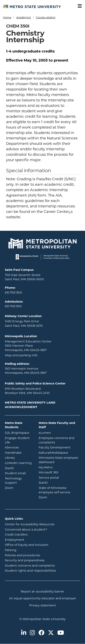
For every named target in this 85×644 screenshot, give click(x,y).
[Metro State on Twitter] (51, 633)
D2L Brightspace (19, 433)
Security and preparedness (25, 560)
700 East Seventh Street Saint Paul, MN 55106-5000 (24, 277)
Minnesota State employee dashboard (59, 460)
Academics (24, 17)
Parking (11, 550)
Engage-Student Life (19, 440)
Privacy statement (42, 605)
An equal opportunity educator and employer (43, 598)
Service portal (59, 477)
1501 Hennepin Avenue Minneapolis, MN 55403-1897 (26, 371)
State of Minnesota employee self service (59, 490)
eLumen (59, 433)
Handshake (19, 452)
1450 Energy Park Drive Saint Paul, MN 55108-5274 (24, 324)
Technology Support (13, 481)
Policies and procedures (22, 555)
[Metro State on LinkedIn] (24, 633)
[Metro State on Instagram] (32, 633)
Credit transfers (16, 535)
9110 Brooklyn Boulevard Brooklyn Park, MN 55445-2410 (27, 391)
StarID (19, 468)
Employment (15, 540)
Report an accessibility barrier (42, 591)
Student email (19, 473)
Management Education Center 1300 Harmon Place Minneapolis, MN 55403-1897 (28, 346)
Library (19, 457)
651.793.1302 (13, 306)
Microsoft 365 (59, 472)
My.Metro (59, 467)
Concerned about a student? (26, 530)
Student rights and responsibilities (30, 571)
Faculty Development (55, 447)
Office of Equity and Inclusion (27, 545)
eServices (19, 447)
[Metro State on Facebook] (41, 633)
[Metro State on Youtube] (61, 633)
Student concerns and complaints (30, 566)
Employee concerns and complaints (56, 440)
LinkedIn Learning (19, 463)
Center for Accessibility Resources (30, 524)
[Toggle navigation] (78, 6)
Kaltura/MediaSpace (59, 452)
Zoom (19, 488)
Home (7, 17)
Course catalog (46, 17)
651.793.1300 (13, 293)
